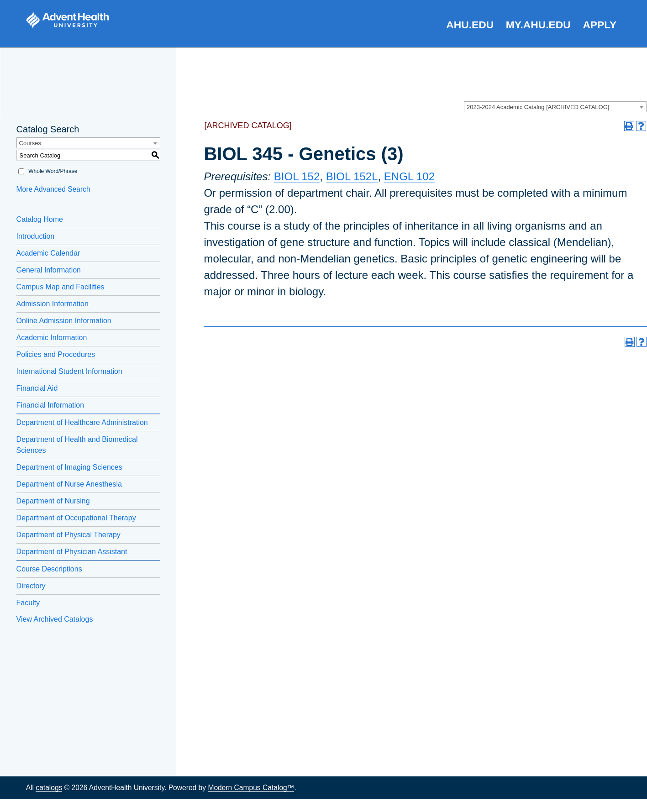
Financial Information (50, 405)
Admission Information (53, 304)
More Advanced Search (53, 189)
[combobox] (555, 107)
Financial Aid (37, 388)
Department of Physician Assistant (72, 552)
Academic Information (52, 338)
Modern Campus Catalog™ (251, 788)
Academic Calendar (48, 253)
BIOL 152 (297, 176)
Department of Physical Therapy (68, 535)
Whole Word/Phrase (53, 171)
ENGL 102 (409, 176)
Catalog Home (40, 219)
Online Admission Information (64, 321)
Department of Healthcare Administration (82, 422)
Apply (600, 25)
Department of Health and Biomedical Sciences (77, 445)
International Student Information (69, 371)
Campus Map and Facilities (60, 287)
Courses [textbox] (30, 143)
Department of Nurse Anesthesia (69, 484)
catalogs (49, 788)
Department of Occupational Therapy (76, 518)
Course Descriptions (49, 569)
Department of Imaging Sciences (69, 467)
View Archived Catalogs (55, 619)
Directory (31, 586)
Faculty (28, 603)
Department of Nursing (53, 501)
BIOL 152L (352, 176)
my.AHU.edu (538, 25)
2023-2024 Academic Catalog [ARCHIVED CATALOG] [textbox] (538, 107)
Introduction (36, 236)
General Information (49, 270)
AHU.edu (470, 25)
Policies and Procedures (56, 354)
